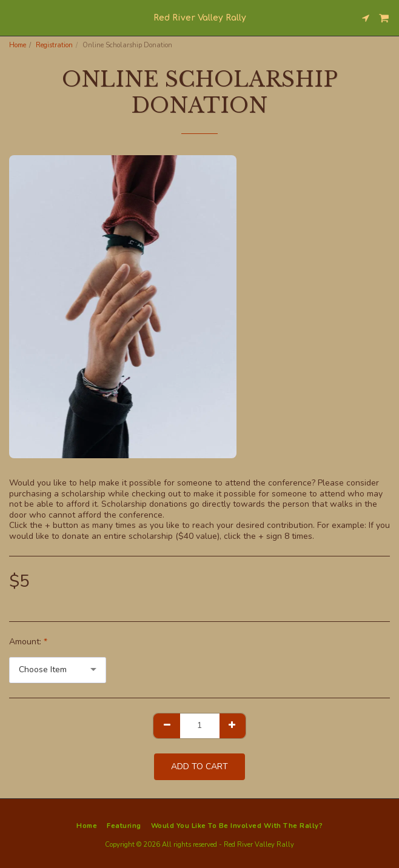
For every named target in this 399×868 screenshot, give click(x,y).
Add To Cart (199, 766)
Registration (54, 45)
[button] (13, 17)
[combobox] (58, 670)
